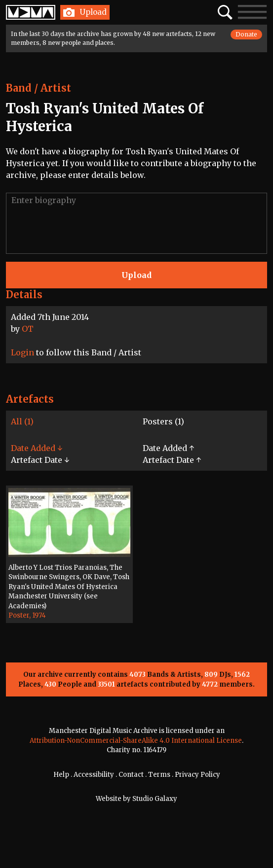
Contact (131, 775)
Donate (246, 34)
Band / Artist (39, 88)
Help (61, 775)
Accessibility (94, 775)
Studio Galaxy (155, 799)
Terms (159, 775)
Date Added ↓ (37, 448)
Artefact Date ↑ (172, 460)
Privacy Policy (197, 775)
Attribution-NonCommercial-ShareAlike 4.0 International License (136, 741)
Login (22, 352)
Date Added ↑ (168, 448)
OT (28, 329)
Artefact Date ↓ (40, 460)
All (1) (22, 421)
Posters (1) (163, 421)
